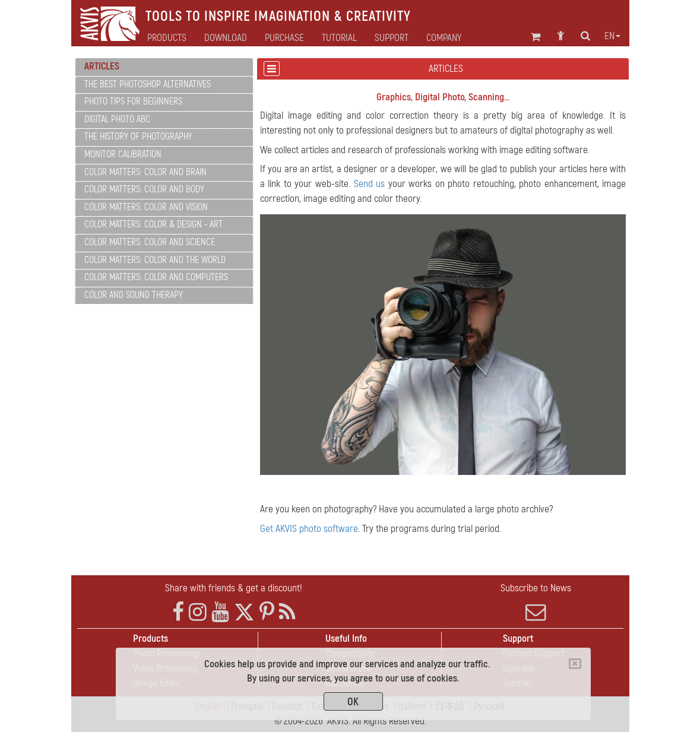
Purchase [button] (284, 38)
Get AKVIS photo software (309, 529)
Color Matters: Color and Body (144, 189)
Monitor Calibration (123, 154)
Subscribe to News (536, 602)
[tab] (164, 67)
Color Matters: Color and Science (150, 242)
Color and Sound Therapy (134, 295)
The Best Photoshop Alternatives (148, 84)
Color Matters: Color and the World (155, 260)
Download (226, 38)
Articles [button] (102, 66)
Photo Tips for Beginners (133, 102)
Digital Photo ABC (117, 119)
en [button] (612, 36)
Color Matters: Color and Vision (146, 207)
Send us (370, 184)
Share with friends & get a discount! (234, 588)
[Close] (575, 664)
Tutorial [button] (339, 38)
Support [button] (392, 38)
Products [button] (167, 38)
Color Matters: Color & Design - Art (153, 224)
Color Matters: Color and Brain (145, 172)
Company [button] (444, 38)
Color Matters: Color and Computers (156, 277)
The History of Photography (138, 137)
